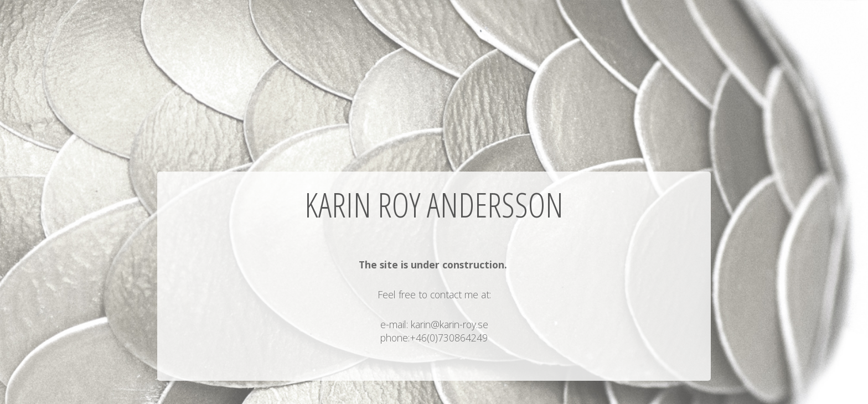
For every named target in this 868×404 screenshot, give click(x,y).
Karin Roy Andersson (434, 205)
